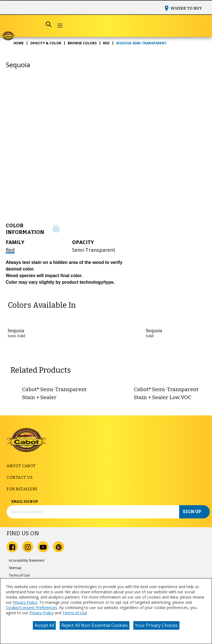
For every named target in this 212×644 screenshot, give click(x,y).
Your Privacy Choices (156, 625)
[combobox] (30, 24)
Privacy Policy (25, 602)
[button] (60, 26)
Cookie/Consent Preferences (31, 608)
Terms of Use (75, 613)
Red (10, 250)
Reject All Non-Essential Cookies (95, 625)
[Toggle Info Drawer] (128, 229)
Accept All (44, 625)
